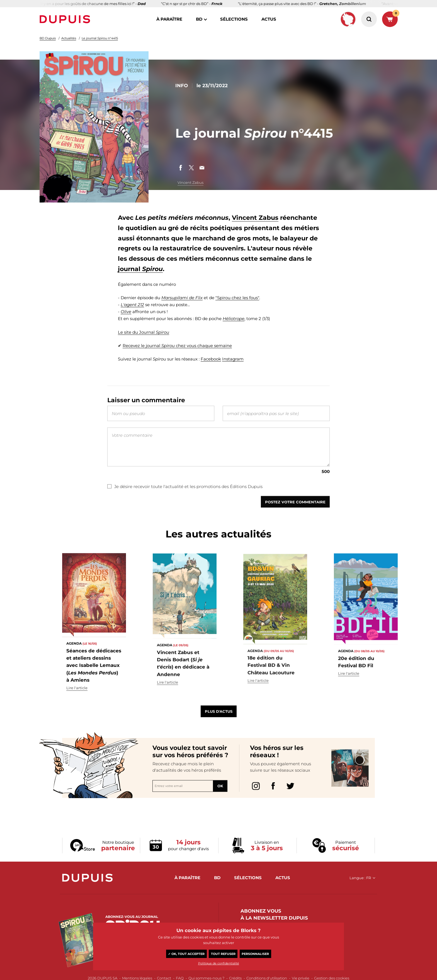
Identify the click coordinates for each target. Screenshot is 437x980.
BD (199, 19)
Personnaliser (255, 954)
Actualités (69, 38)
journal (140, 269)
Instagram (233, 359)
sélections (234, 19)
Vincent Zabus (190, 182)
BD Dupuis (48, 38)
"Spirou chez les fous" (237, 298)
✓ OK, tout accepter (186, 954)
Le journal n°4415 (100, 38)
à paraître (169, 19)
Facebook (211, 359)
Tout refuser (223, 954)
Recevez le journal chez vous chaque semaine (177, 346)
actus (269, 19)
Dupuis (66, 19)
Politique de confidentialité (219, 963)
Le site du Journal (144, 332)
